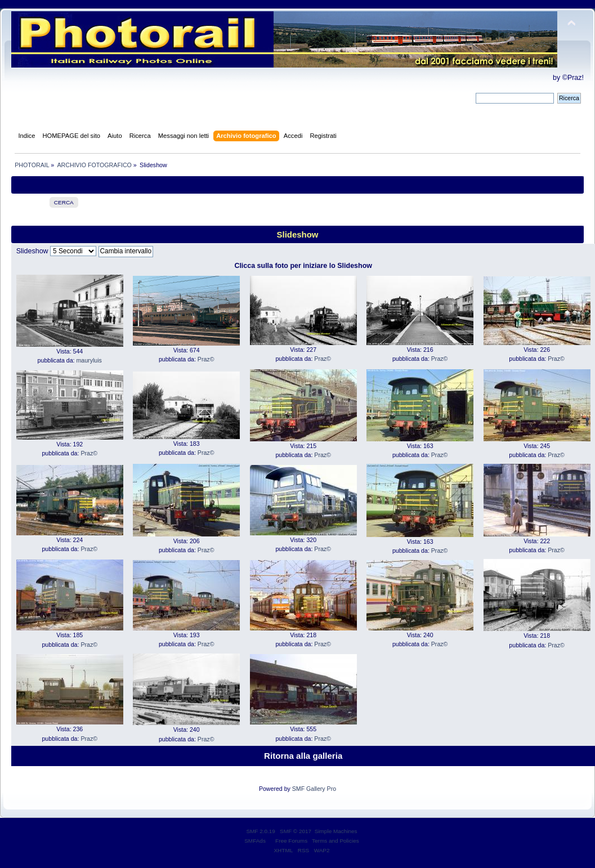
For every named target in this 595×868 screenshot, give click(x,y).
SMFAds (255, 841)
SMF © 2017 (296, 831)
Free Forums (291, 841)
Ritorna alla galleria (303, 756)
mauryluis (89, 360)
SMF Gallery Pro (314, 789)
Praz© (206, 359)
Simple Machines (336, 831)
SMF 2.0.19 (261, 831)
